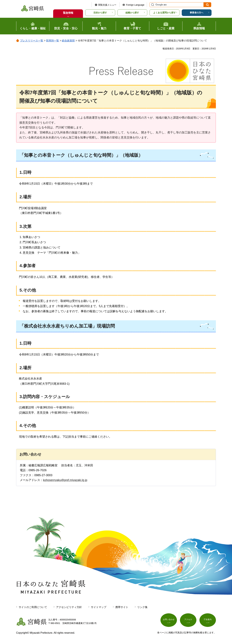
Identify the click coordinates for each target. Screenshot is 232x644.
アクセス (188, 621)
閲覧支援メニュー (107, 5)
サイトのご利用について (33, 607)
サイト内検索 (152, 5)
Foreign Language (135, 5)
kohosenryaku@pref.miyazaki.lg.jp (65, 480)
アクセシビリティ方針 (69, 607)
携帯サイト (122, 607)
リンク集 (142, 607)
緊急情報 (68, 13)
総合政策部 (68, 41)
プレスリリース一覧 (32, 41)
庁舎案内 (208, 621)
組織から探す (132, 13)
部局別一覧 (53, 41)
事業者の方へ (197, 13)
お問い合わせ (169, 621)
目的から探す (100, 13)
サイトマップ (99, 607)
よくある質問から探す (164, 13)
